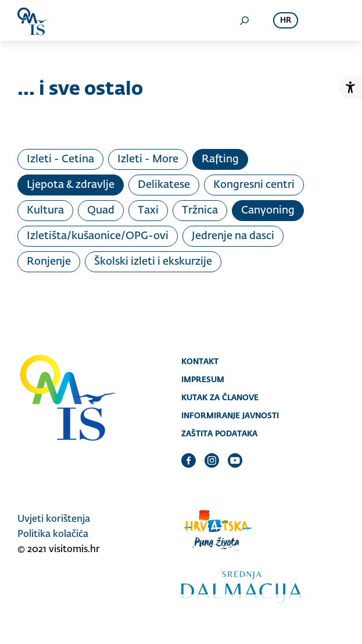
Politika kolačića (53, 535)
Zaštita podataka (219, 433)
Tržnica (200, 211)
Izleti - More (148, 159)
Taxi (148, 211)
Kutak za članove (220, 397)
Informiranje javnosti (230, 415)
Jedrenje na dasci (233, 236)
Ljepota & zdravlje (71, 185)
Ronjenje (49, 262)
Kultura (45, 211)
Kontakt (200, 361)
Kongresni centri (254, 185)
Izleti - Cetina (60, 159)
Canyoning (268, 211)
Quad (101, 211)
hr (286, 21)
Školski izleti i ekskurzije (153, 262)
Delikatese (164, 185)
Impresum (203, 379)
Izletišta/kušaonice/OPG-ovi (98, 236)
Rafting (220, 159)
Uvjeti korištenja (54, 520)
